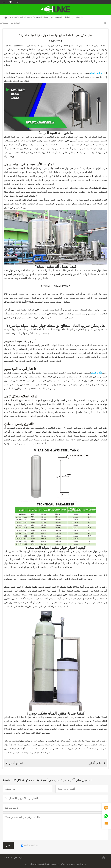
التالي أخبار (97, 763)
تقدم (8, 845)
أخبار (16, 17)
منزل (8, 17)
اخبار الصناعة (25, 17)
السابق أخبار (15, 763)
